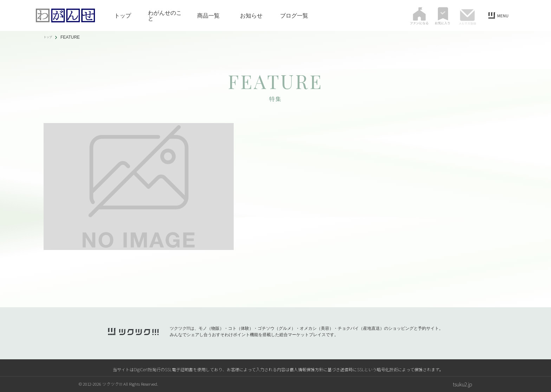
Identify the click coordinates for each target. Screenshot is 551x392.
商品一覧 (208, 15)
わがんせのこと (165, 15)
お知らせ (251, 15)
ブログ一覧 (294, 15)
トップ (123, 15)
